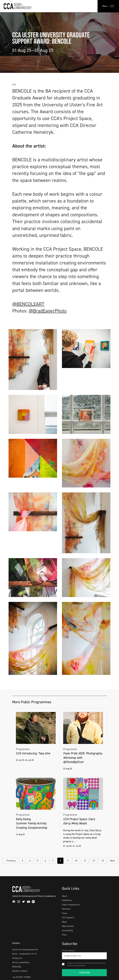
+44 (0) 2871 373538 (21, 977)
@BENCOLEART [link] (28, 304)
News (64, 922)
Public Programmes (71, 905)
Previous (11, 861)
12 (94, 861)
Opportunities (68, 926)
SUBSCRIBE (84, 973)
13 (103, 861)
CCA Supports (68, 917)
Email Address (68, 950)
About (65, 896)
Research (66, 909)
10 (76, 861)
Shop (64, 935)
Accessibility (67, 930)
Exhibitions (67, 900)
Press (64, 913)
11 (85, 861)
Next (113, 861)
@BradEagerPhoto (48, 311)
